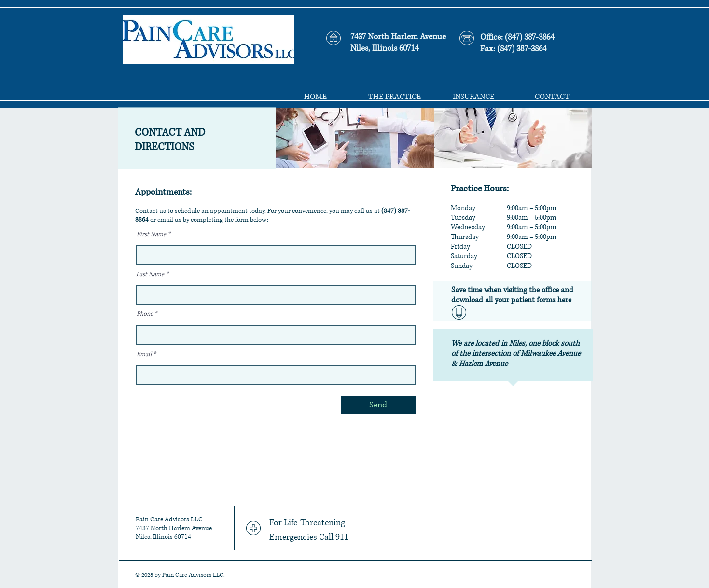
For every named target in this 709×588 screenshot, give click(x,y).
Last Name (150, 275)
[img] (355, 138)
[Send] (378, 405)
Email (144, 355)
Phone (145, 314)
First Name (151, 235)
